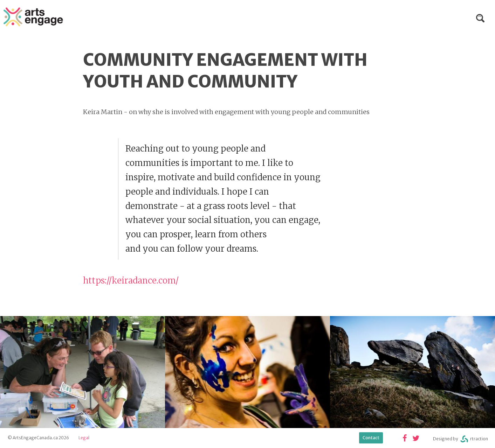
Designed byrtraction (460, 439)
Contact (371, 438)
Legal (84, 438)
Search (480, 18)
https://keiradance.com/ (131, 281)
